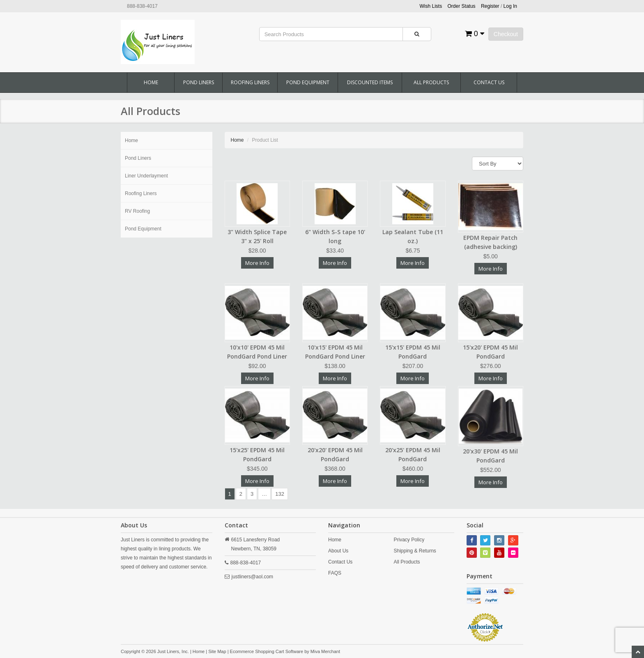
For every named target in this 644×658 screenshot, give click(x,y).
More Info (257, 263)
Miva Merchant (325, 651)
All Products (431, 82)
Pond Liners (199, 82)
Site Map (217, 651)
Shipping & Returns (415, 551)
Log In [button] (510, 6)
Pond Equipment (308, 82)
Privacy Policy (409, 540)
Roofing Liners (250, 82)
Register (490, 6)
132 (280, 494)
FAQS (335, 573)
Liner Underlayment (146, 176)
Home (151, 82)
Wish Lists (431, 6)
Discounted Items (370, 82)
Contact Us (489, 82)
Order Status (462, 6)
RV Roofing (137, 211)
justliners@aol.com (253, 577)
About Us (338, 551)
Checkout (506, 34)
